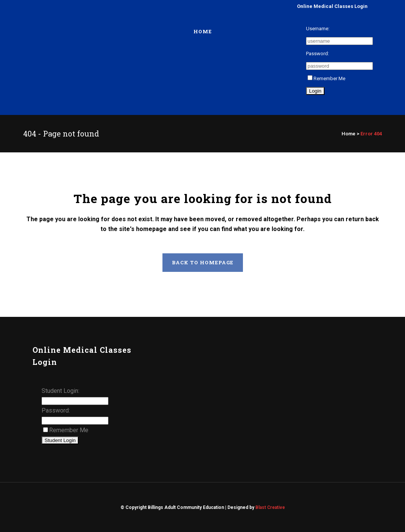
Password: (318, 54)
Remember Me (326, 78)
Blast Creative (270, 507)
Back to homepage (203, 262)
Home (349, 134)
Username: (318, 29)
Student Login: (60, 391)
